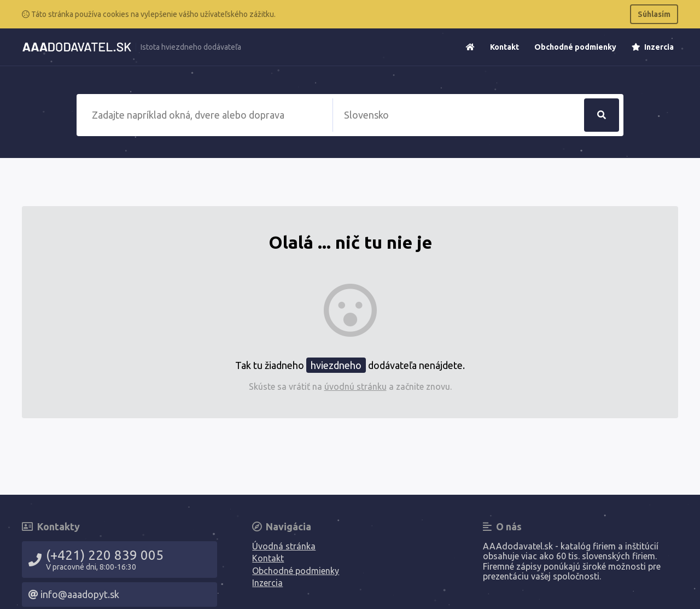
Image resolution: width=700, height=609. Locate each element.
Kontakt (504, 47)
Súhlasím (654, 14)
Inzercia (653, 47)
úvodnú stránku (355, 387)
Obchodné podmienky (575, 47)
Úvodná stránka (284, 546)
